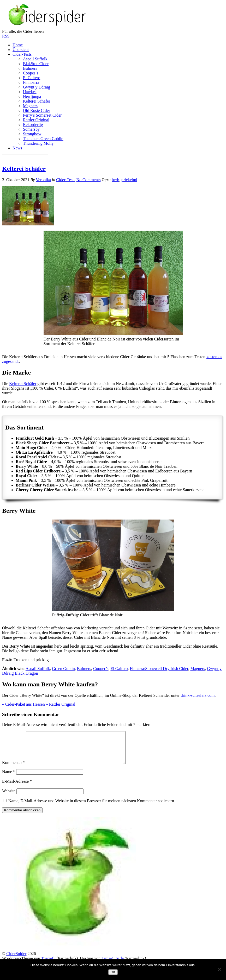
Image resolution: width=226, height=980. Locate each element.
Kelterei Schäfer (37, 101)
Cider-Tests (22, 54)
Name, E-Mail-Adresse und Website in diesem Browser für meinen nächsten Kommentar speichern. (92, 807)
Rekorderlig (33, 125)
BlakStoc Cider (36, 64)
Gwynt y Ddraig (37, 87)
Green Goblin (63, 669)
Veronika (43, 180)
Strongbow (32, 134)
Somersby (31, 129)
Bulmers (30, 68)
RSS (6, 36)
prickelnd (129, 180)
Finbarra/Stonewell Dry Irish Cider (159, 669)
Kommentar (14, 769)
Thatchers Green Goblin (43, 139)
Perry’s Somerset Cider (42, 115)
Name (9, 778)
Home (18, 45)
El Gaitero (32, 78)
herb (115, 180)
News (17, 148)
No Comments (88, 180)
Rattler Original (36, 120)
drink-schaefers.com (198, 695)
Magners (30, 106)
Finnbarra (31, 82)
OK (113, 972)
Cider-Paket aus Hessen (23, 704)
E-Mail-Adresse (17, 788)
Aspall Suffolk (35, 59)
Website (9, 797)
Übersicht (21, 50)
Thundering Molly (38, 143)
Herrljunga (32, 96)
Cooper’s (31, 73)
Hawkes (30, 92)
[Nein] (219, 969)
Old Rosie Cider (37, 110)
